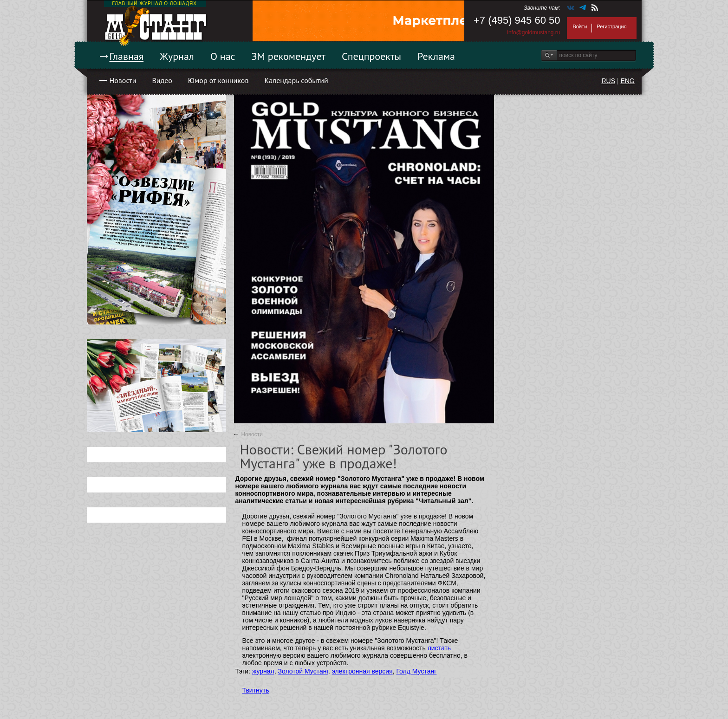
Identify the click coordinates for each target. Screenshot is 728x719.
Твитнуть (256, 690)
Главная (127, 56)
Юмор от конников (218, 80)
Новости (123, 80)
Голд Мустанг (416, 671)
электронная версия (362, 671)
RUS (608, 81)
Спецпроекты (371, 56)
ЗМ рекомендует (289, 56)
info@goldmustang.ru (533, 32)
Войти (580, 26)
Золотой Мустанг (303, 671)
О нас (223, 56)
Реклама (436, 56)
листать (439, 648)
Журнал (177, 56)
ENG (627, 81)
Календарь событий (296, 80)
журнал (263, 671)
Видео (162, 80)
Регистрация (611, 26)
